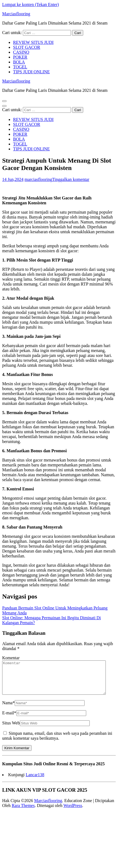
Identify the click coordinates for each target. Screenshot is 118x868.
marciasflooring (38, 179)
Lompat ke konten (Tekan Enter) (31, 4)
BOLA (19, 62)
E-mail (9, 719)
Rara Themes (23, 812)
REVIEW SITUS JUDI (33, 42)
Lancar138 (35, 781)
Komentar (11, 658)
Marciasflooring (16, 14)
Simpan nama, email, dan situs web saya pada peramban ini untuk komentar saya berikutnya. (57, 742)
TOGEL (20, 67)
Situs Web (11, 729)
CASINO (21, 52)
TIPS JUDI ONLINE (31, 72)
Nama (8, 709)
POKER (20, 57)
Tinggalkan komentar (71, 179)
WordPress (73, 812)
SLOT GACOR (27, 47)
